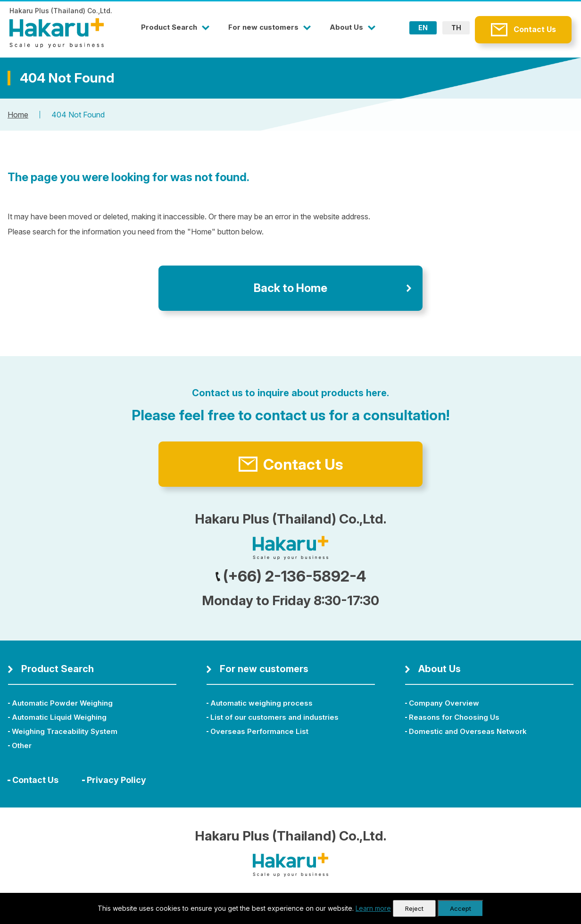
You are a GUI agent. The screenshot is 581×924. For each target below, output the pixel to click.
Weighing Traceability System (65, 731)
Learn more (373, 908)
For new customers (263, 27)
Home (18, 115)
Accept (461, 908)
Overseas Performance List (259, 731)
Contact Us (535, 29)
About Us (346, 27)
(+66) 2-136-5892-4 (291, 576)
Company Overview (444, 703)
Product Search (169, 27)
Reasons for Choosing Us (454, 717)
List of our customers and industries (274, 717)
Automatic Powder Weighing (62, 703)
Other (22, 745)
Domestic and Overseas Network (468, 731)
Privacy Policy (116, 780)
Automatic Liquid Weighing (59, 717)
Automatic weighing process (261, 703)
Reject (414, 908)
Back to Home (290, 288)
